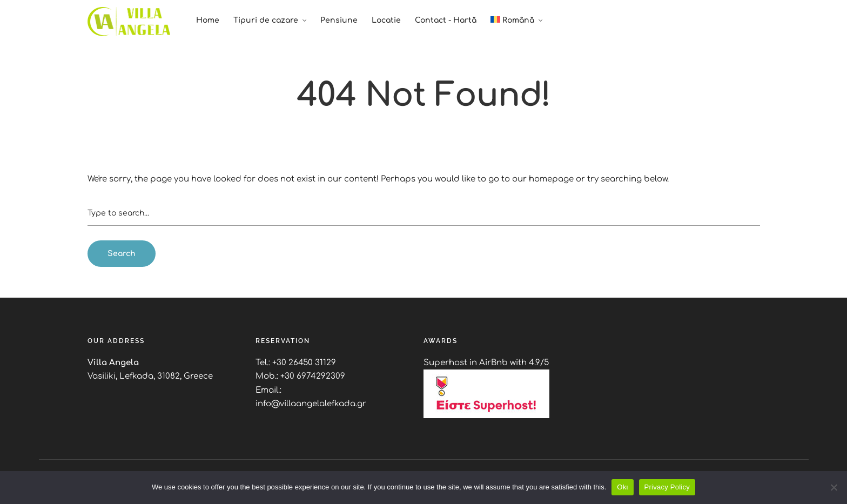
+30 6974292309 (313, 376)
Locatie (386, 20)
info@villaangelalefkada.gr (311, 404)
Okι (622, 487)
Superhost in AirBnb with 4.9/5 (486, 363)
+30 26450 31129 (304, 363)
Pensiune (339, 20)
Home (208, 20)
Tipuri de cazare (266, 20)
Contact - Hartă (446, 20)
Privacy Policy (667, 487)
